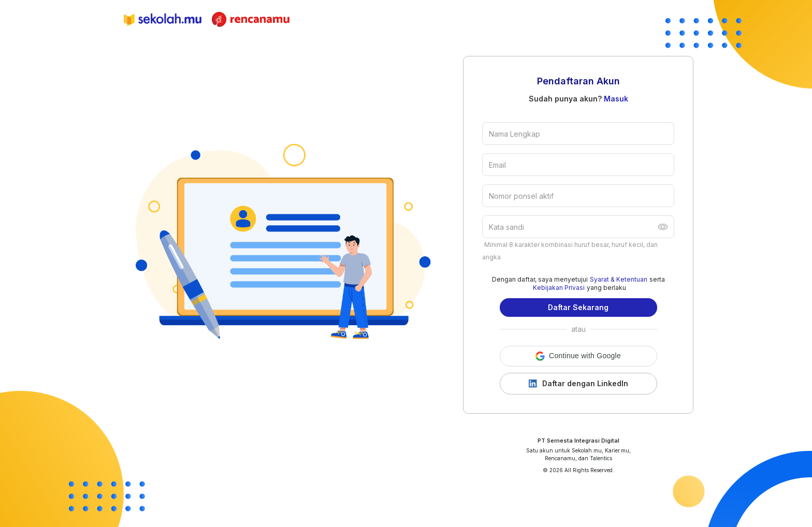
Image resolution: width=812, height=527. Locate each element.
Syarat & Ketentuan (619, 279)
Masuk (616, 99)
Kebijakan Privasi (559, 288)
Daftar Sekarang (578, 307)
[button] (578, 356)
